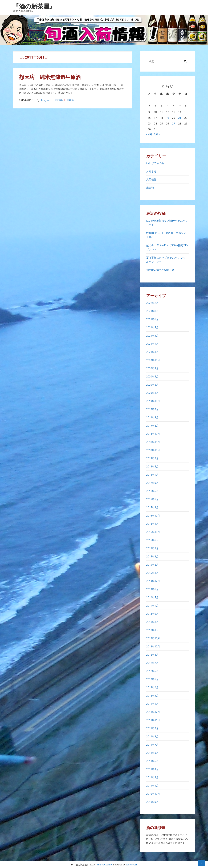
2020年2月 (152, 385)
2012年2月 (152, 704)
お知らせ (151, 171)
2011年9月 (152, 728)
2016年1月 (152, 524)
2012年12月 (153, 638)
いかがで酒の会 (155, 163)
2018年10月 (153, 450)
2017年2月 (152, 507)
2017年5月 (152, 499)
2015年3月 (152, 556)
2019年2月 (152, 426)
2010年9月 (152, 802)
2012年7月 (152, 663)
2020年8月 (152, 368)
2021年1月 (152, 352)
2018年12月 (153, 434)
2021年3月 (152, 336)
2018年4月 (152, 475)
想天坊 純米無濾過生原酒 (53, 77)
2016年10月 (153, 516)
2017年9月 (152, 483)
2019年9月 (152, 409)
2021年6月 (152, 319)
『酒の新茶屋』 (34, 6)
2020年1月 (152, 393)
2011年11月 (153, 720)
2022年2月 (152, 303)
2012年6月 (152, 671)
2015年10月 (153, 532)
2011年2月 (152, 777)
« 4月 (149, 134)
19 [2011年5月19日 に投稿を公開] (167, 118)
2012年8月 (152, 655)
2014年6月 (152, 589)
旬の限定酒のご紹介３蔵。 (162, 270)
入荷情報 (59, 100)
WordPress (132, 865)
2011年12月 (153, 712)
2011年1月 (152, 786)
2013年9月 (152, 614)
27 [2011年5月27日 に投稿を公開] (174, 124)
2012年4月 (152, 687)
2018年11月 (153, 442)
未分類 (150, 188)
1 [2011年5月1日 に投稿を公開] (186, 100)
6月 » (157, 134)
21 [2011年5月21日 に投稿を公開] (180, 118)
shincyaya (45, 100)
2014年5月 (152, 597)
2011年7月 (152, 745)
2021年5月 (152, 327)
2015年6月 (152, 540)
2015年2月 (152, 565)
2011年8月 (152, 736)
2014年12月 (153, 581)
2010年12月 (153, 794)
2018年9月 (152, 458)
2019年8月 (152, 417)
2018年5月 (152, 466)
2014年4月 (152, 606)
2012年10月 (153, 646)
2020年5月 (152, 376)
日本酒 (70, 100)
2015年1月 (152, 573)
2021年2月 (152, 344)
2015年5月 (152, 548)
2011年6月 (152, 753)
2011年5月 (152, 761)
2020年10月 (153, 360)
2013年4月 (152, 622)
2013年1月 (152, 630)
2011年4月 (152, 769)
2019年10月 (153, 401)
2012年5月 (152, 679)
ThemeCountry (105, 865)
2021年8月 (152, 311)
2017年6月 (152, 491)
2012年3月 (152, 696)
